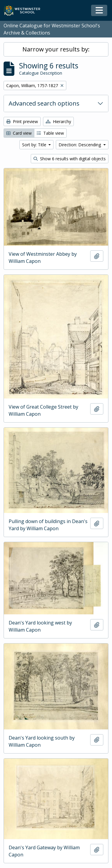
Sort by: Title (35, 145)
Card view (19, 133)
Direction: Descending (80, 145)
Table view (50, 133)
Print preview (22, 121)
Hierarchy (58, 121)
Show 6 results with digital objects (70, 159)
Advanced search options (44, 103)
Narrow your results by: (56, 49)
